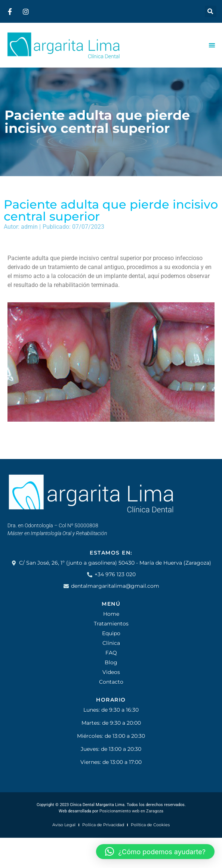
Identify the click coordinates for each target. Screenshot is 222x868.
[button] (211, 11)
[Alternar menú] (212, 45)
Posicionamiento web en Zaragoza (131, 811)
